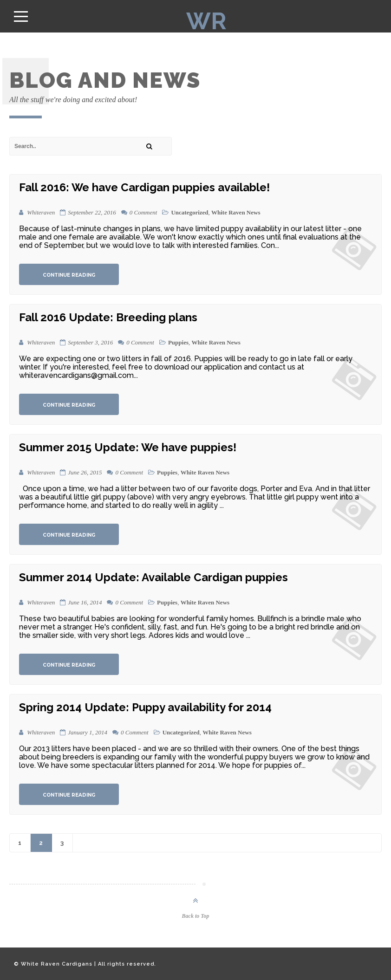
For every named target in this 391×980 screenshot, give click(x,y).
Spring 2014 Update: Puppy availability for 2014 (145, 707)
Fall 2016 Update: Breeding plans (108, 317)
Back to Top (196, 916)
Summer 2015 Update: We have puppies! (128, 447)
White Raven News (236, 212)
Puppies (178, 342)
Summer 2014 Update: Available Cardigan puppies (153, 577)
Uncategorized (189, 212)
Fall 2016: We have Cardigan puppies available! (144, 187)
